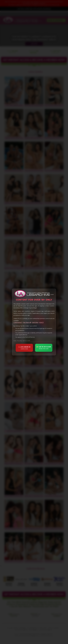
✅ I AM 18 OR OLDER (44, 348)
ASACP (41, 322)
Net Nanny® (27, 322)
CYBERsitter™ (18, 322)
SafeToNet (35, 322)
